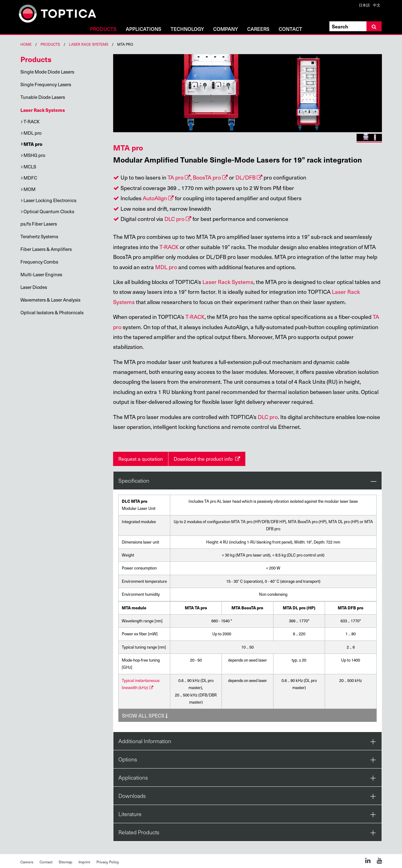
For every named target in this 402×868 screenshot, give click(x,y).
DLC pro (174, 219)
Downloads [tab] (132, 796)
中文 (377, 5)
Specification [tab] (134, 480)
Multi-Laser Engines (41, 274)
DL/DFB (245, 177)
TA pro (176, 177)
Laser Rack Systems (89, 44)
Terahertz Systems (39, 236)
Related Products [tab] (139, 832)
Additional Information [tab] (145, 741)
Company (226, 29)
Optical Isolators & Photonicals (52, 312)
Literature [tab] (130, 814)
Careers (258, 29)
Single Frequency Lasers (46, 84)
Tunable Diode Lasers (43, 97)
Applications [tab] (133, 777)
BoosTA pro (207, 177)
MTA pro (33, 144)
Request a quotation (141, 459)
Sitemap (66, 862)
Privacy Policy (108, 862)
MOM (30, 189)
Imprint (84, 862)
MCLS (30, 167)
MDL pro (32, 133)
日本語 (364, 5)
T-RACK (32, 121)
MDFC (30, 178)
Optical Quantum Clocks (49, 211)
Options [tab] (128, 759)
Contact (290, 29)
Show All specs (145, 715)
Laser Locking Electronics (50, 200)
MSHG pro (34, 155)
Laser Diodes (34, 287)
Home (26, 44)
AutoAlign (155, 198)
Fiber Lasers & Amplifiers (46, 249)
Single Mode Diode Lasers (47, 72)
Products (103, 29)
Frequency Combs (39, 262)
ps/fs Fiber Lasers (39, 224)
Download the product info (204, 459)
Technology (187, 29)
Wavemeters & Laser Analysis (50, 300)
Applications (144, 29)
